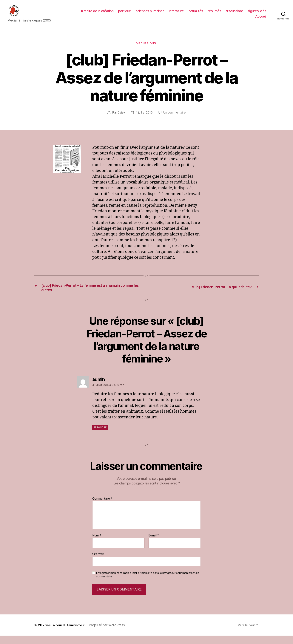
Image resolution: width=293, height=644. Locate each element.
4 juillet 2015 (144, 119)
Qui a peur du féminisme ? (68, 633)
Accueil (261, 19)
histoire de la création (97, 14)
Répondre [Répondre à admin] (100, 436)
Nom (97, 544)
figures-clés (257, 14)
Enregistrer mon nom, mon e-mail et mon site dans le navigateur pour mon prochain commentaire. (147, 583)
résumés (215, 14)
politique (125, 14)
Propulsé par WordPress (111, 633)
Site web (98, 562)
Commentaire (102, 507)
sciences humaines (150, 14)
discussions (235, 14)
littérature (176, 14)
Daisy (121, 119)
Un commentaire (175, 119)
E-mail (154, 544)
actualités (196, 14)
